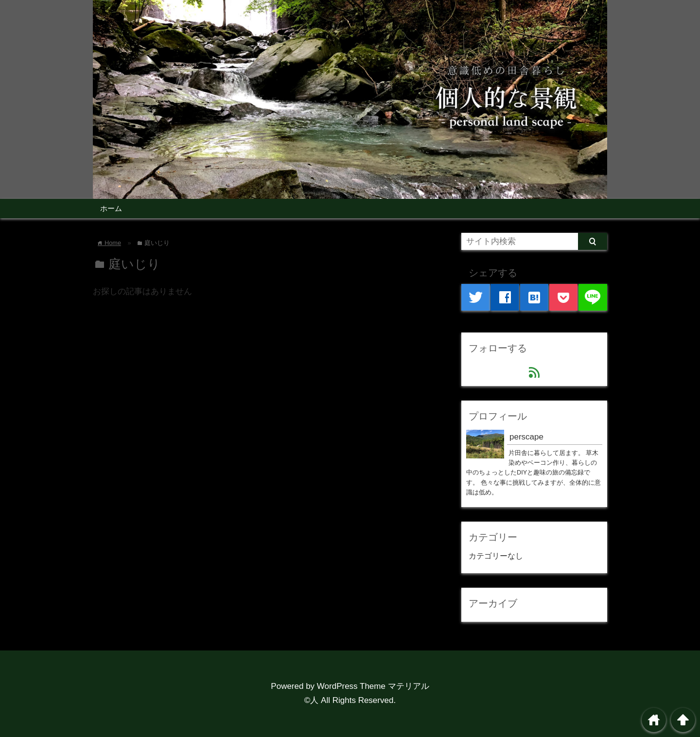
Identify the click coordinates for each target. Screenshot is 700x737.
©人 (312, 700)
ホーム (111, 208)
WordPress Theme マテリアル (373, 686)
